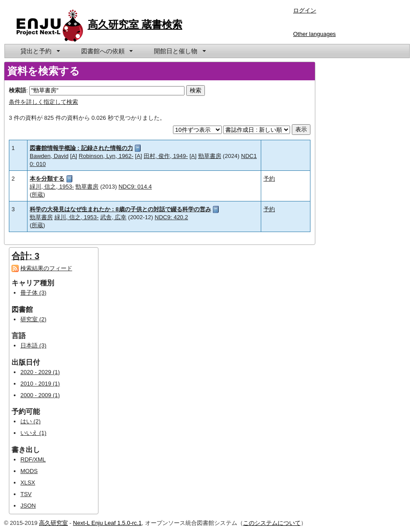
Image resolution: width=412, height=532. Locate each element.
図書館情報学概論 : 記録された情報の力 (81, 148)
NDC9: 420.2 (171, 217)
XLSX (28, 483)
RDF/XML (33, 459)
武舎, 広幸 (113, 217)
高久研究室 (53, 523)
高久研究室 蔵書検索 (135, 24)
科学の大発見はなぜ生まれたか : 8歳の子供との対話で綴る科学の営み (120, 209)
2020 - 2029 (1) (40, 372)
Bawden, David (49, 156)
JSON (28, 506)
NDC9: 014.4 (135, 187)
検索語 (18, 90)
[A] (74, 156)
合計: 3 (26, 256)
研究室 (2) (33, 319)
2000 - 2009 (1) (40, 395)
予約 (269, 179)
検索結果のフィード (46, 268)
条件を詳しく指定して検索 (43, 102)
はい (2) (31, 421)
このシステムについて (272, 523)
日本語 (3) (33, 345)
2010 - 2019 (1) (40, 384)
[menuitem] (39, 51)
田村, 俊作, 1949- (166, 156)
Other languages (314, 34)
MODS (29, 471)
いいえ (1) (33, 433)
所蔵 (37, 195)
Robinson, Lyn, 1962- (106, 156)
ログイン (305, 10)
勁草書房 (210, 156)
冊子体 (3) (33, 293)
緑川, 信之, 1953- (52, 187)
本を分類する (47, 179)
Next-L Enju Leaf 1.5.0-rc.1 (108, 523)
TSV (26, 494)
